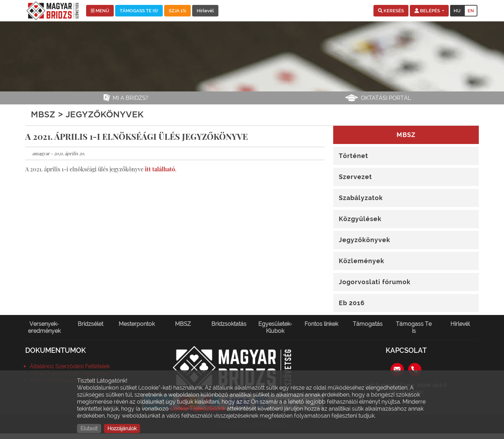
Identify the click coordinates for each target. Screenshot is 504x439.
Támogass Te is (414, 327)
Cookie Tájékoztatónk (198, 409)
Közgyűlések (360, 219)
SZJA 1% (177, 11)
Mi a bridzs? (131, 98)
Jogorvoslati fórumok (375, 282)
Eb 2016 (352, 303)
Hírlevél (205, 11)
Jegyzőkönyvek (365, 240)
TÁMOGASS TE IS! (139, 11)
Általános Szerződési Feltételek (70, 366)
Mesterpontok (137, 324)
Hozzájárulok (122, 428)
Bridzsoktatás (229, 324)
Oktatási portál (386, 98)
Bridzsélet (90, 324)
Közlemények (362, 261)
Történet (353, 156)
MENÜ (100, 11)
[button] (391, 11)
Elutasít (89, 428)
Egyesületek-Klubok (275, 327)
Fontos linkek (321, 324)
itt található (160, 169)
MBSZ (183, 324)
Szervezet (355, 177)
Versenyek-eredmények (44, 327)
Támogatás (368, 324)
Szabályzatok (361, 198)
